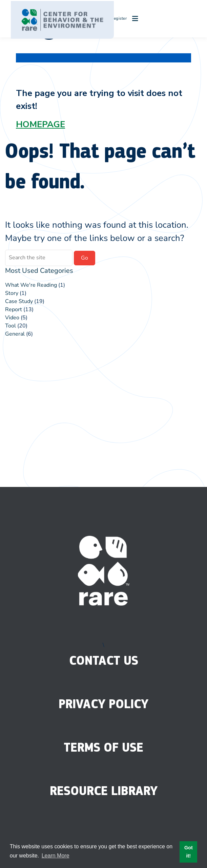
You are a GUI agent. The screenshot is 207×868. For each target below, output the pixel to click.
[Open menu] (133, 19)
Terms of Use (104, 747)
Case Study (19, 301)
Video (12, 318)
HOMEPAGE (40, 124)
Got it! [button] (189, 852)
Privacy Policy (104, 704)
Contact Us (104, 661)
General (15, 334)
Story (12, 293)
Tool (11, 326)
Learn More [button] (56, 856)
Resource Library (104, 791)
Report (14, 309)
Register (116, 18)
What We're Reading (31, 285)
